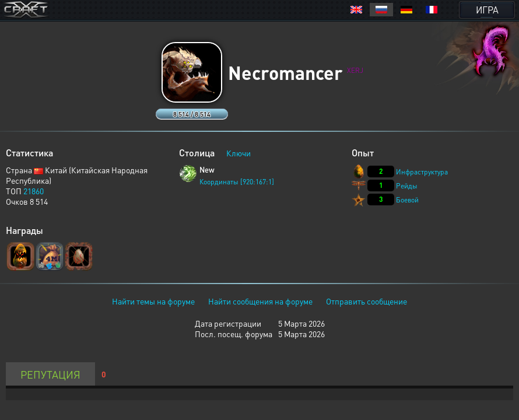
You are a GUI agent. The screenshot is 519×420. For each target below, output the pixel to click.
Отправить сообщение (367, 301)
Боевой (407, 200)
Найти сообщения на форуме (260, 301)
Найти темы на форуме (153, 301)
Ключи (239, 153)
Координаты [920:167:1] (237, 182)
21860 (34, 191)
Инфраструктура (422, 172)
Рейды (407, 186)
